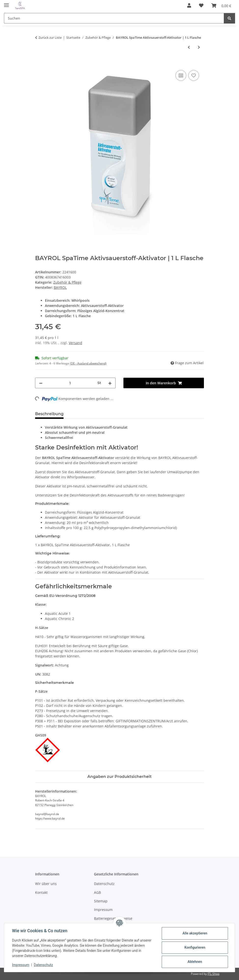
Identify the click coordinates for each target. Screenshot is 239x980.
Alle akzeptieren (195, 933)
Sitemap (101, 901)
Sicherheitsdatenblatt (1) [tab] (96, 414)
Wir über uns (46, 884)
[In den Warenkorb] (39, 63)
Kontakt (41, 892)
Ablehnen (195, 962)
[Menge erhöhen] (110, 383)
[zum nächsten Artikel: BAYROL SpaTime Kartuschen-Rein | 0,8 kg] (199, 47)
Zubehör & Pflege (67, 282)
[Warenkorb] (221, 6)
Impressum (21, 965)
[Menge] (70, 383)
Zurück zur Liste (50, 37)
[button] (189, 6)
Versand (75, 343)
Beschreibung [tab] (49, 414)
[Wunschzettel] (201, 6)
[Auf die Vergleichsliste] (181, 75)
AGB (97, 892)
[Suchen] (114, 18)
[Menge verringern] (41, 383)
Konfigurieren (195, 947)
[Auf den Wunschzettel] (194, 75)
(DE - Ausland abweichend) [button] (88, 363)
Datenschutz (43, 965)
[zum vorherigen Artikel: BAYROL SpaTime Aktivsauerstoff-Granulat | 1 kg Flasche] (189, 47)
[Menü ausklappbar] (6, 3)
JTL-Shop (213, 974)
